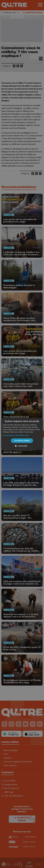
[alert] (22, 434)
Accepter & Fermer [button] (22, 441)
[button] (22, 435)
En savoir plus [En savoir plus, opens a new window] (29, 432)
